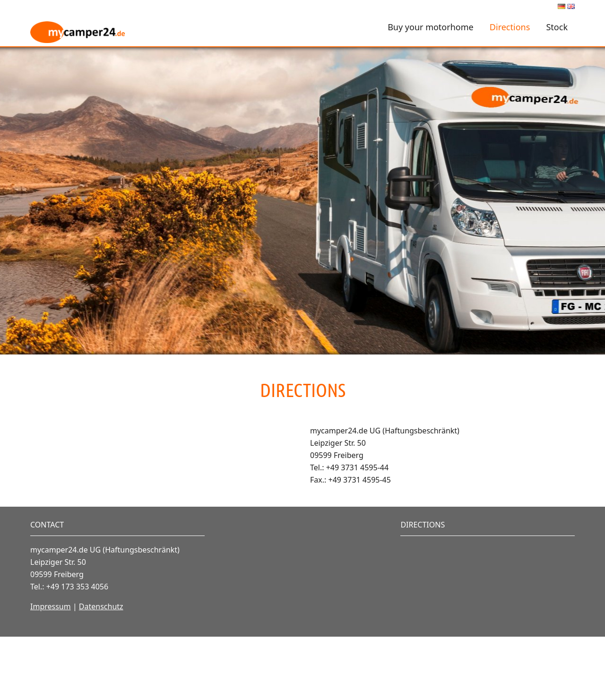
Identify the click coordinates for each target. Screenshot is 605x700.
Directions (510, 27)
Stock (557, 27)
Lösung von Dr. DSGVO (252, 550)
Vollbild (65, 434)
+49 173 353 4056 (77, 650)
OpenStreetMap (135, 550)
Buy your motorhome (431, 27)
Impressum (51, 670)
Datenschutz (101, 670)
